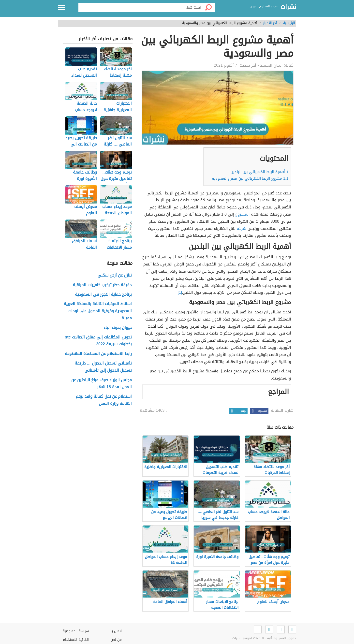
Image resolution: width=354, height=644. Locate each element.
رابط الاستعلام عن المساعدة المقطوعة (98, 354)
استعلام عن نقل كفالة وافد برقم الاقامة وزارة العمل (104, 400)
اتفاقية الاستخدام (76, 640)
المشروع (243, 214)
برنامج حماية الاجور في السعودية (103, 295)
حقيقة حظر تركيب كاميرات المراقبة (102, 285)
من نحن (116, 640)
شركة (242, 228)
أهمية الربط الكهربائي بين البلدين (259, 172)
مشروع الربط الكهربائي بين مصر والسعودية (250, 178)
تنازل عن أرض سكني (115, 275)
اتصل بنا (116, 631)
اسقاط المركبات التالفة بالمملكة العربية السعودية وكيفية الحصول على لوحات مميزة (98, 311)
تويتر (238, 411)
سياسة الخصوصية (76, 631)
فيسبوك (259, 411)
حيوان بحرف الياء (118, 328)
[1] (180, 292)
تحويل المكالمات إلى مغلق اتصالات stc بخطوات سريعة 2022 (98, 341)
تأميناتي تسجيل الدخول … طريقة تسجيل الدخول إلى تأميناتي (103, 367)
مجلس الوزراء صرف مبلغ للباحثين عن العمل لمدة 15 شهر (102, 384)
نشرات (288, 7)
